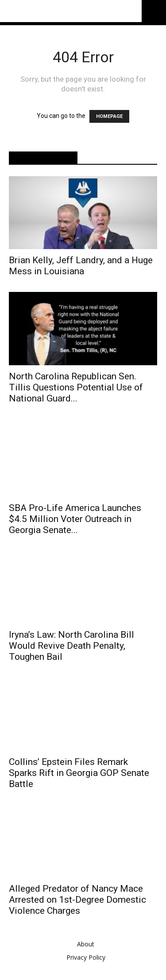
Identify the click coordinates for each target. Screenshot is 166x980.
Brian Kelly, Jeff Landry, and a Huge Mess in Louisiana (81, 266)
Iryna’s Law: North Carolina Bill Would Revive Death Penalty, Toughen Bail (71, 641)
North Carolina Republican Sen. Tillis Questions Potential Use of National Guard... (76, 387)
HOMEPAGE (109, 116)
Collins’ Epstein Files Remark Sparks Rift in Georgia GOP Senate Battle (79, 768)
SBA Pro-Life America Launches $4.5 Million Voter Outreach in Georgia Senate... (75, 514)
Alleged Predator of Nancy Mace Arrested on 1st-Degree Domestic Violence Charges (77, 895)
